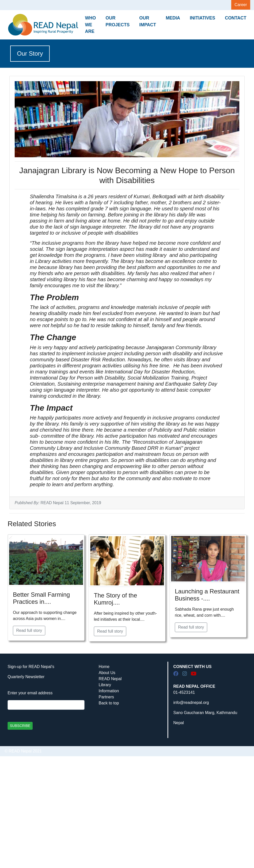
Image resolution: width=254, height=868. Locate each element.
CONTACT (236, 18)
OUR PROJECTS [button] (118, 21)
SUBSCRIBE (20, 726)
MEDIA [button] (173, 18)
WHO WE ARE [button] (90, 25)
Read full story (29, 630)
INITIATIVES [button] (202, 18)
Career (241, 5)
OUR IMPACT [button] (148, 21)
